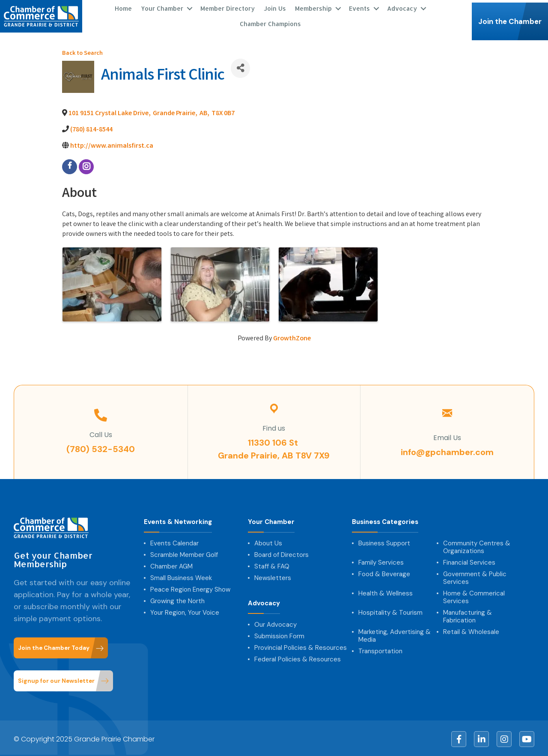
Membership (313, 7)
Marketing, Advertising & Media (395, 634)
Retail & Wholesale (471, 631)
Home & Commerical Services (474, 596)
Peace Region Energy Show (190, 588)
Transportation (380, 650)
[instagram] (86, 165)
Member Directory (228, 7)
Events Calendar (174, 542)
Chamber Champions (270, 23)
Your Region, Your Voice (185, 611)
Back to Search (82, 52)
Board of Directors (281, 554)
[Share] (240, 67)
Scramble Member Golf (184, 554)
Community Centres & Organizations (477, 546)
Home (123, 7)
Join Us (275, 7)
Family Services (381, 561)
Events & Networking (178, 521)
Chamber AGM (171, 565)
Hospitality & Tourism (390, 611)
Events (359, 7)
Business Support (384, 542)
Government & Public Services (475, 577)
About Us (268, 542)
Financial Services (469, 561)
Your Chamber (162, 7)
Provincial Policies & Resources (301, 646)
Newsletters (273, 577)
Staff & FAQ (272, 565)
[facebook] (70, 165)
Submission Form (279, 635)
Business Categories (385, 521)
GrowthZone (292, 337)
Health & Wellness (386, 592)
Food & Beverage (384, 573)
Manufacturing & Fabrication (468, 615)
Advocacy (402, 7)
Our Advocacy (275, 623)
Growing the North (177, 600)
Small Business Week (181, 577)
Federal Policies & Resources (298, 658)
